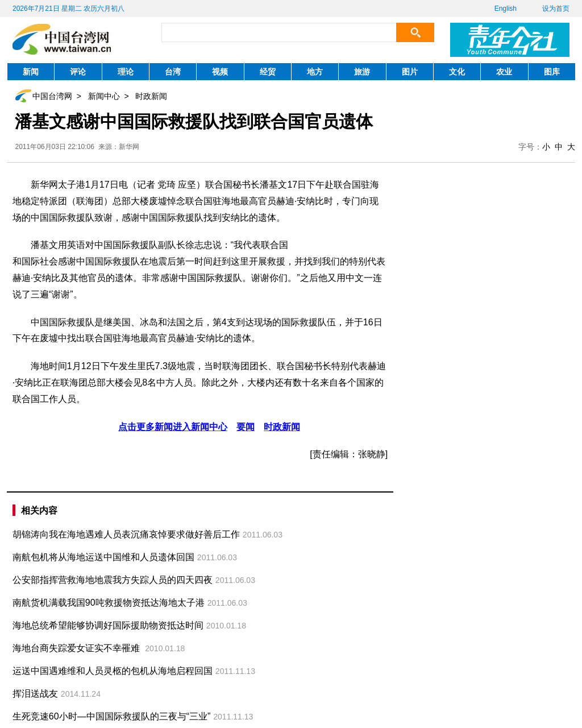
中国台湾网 (52, 96)
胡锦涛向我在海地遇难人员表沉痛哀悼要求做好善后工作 (126, 534)
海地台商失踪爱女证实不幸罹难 (77, 648)
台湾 (173, 72)
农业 (504, 72)
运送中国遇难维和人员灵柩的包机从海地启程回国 (113, 671)
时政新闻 (151, 96)
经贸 (268, 72)
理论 (126, 72)
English (506, 9)
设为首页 (556, 9)
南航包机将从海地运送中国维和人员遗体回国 (103, 557)
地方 (315, 72)
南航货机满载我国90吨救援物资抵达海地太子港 (109, 603)
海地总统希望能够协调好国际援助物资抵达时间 (108, 625)
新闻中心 (104, 96)
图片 (410, 72)
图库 (552, 72)
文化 (457, 72)
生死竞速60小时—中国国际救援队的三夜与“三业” (111, 716)
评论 (78, 72)
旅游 (362, 72)
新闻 (31, 72)
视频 (220, 72)
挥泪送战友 (35, 694)
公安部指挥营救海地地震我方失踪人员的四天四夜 (113, 580)
